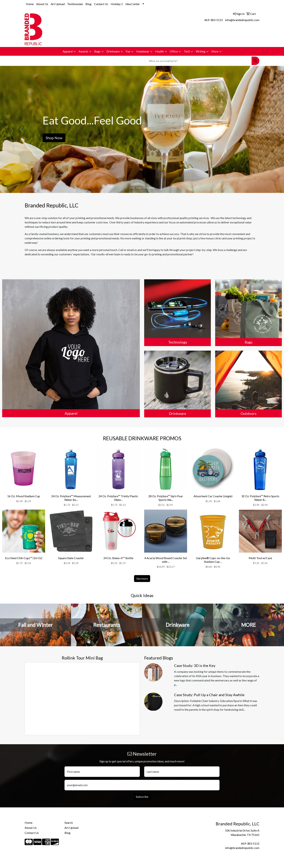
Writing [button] (201, 51)
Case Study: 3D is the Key (195, 665)
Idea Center (133, 4)
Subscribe (142, 797)
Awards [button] (83, 51)
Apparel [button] (68, 51)
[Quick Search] (198, 61)
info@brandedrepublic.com (242, 20)
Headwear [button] (143, 51)
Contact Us (101, 4)
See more (142, 578)
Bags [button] (97, 51)
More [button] (215, 51)
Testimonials (75, 4)
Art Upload (58, 4)
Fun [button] (128, 51)
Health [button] (159, 51)
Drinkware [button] (113, 51)
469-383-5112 (214, 20)
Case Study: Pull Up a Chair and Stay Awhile (209, 695)
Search (69, 823)
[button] (21, 129)
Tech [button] (187, 51)
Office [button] (174, 51)
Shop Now (54, 138)
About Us (42, 4)
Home (30, 4)
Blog (88, 4)
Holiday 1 (117, 4)
